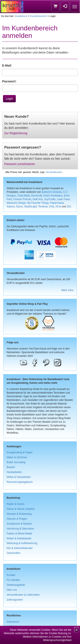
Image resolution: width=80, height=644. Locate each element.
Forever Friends (22, 199)
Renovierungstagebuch (20, 482)
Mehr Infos (67, 290)
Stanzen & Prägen (17, 519)
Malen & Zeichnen (17, 457)
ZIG (69, 207)
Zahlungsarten (15, 600)
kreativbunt (21, 16)
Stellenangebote (16, 585)
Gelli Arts (38, 199)
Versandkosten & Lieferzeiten (23, 595)
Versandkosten (54, 172)
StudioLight (31, 207)
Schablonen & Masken (19, 524)
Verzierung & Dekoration (20, 529)
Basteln (11, 467)
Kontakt (11, 575)
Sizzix (19, 207)
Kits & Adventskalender (20, 548)
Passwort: (9, 81)
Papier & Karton (16, 504)
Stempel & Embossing (19, 514)
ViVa (51, 207)
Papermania (57, 203)
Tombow (43, 207)
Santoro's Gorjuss (52, 192)
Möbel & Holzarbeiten (19, 477)
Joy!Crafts (50, 199)
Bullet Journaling (16, 462)
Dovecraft (37, 196)
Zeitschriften (14, 553)
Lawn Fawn (63, 199)
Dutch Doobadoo (53, 196)
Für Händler (13, 580)
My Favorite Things (38, 203)
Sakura (11, 207)
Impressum (13, 622)
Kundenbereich (38, 16)
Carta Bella (24, 196)
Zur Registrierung (16, 133)
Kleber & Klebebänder (19, 538)
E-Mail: (7, 65)
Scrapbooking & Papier (20, 452)
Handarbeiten (14, 472)
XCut (58, 207)
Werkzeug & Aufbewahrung (22, 543)
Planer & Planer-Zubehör (21, 509)
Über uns (12, 590)
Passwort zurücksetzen (20, 164)
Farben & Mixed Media (19, 534)
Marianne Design (16, 203)
